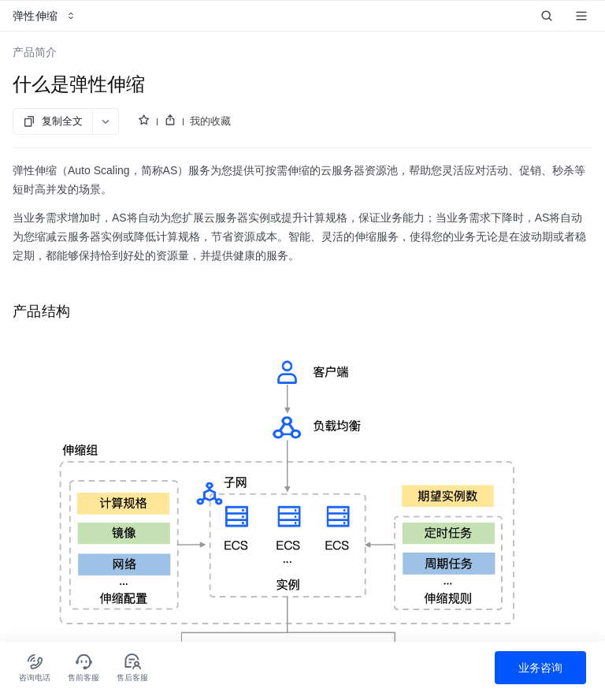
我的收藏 (210, 121)
